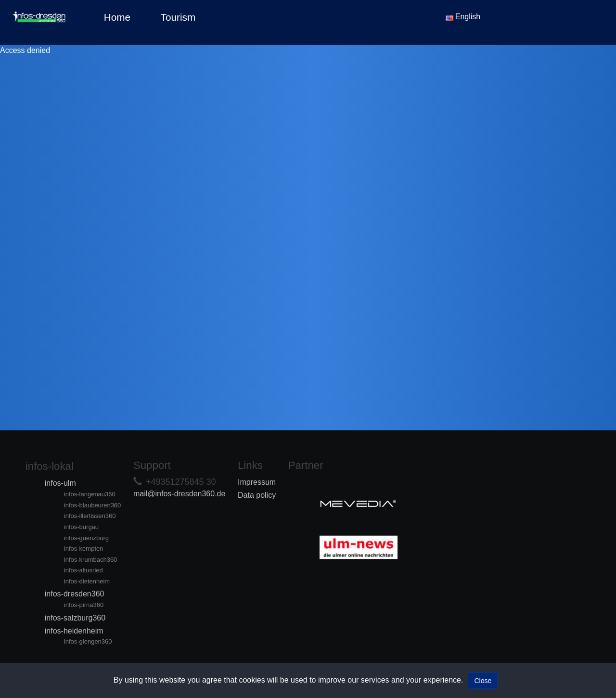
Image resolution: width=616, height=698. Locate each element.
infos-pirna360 (84, 605)
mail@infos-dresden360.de (179, 494)
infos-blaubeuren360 (93, 505)
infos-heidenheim (74, 631)
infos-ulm (60, 483)
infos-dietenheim (87, 581)
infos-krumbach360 (91, 560)
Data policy (257, 495)
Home (117, 17)
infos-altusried (83, 570)
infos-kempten (84, 549)
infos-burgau (81, 527)
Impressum (257, 482)
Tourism (178, 17)
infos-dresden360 (75, 594)
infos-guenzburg (86, 538)
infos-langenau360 (90, 494)
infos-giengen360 (88, 641)
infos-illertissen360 (90, 516)
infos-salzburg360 (75, 618)
